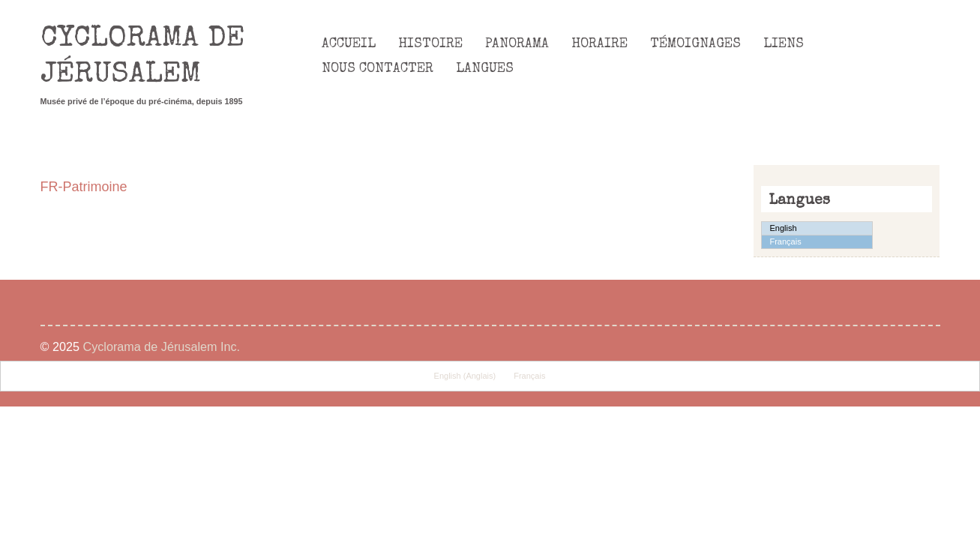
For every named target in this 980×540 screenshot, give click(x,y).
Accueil (349, 44)
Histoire (430, 44)
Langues (485, 69)
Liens (784, 44)
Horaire (599, 44)
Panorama (517, 44)
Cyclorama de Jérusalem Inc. (161, 346)
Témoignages (695, 44)
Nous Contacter (378, 69)
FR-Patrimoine (84, 187)
